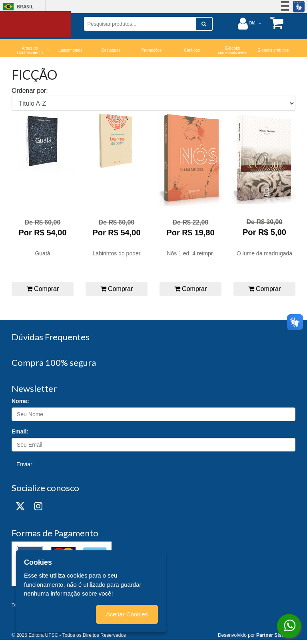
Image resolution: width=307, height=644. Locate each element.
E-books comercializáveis (232, 50)
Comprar (43, 289)
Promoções (152, 50)
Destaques (111, 50)
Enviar (24, 464)
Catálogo (192, 50)
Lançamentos (70, 50)
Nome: (20, 401)
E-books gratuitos (273, 50)
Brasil (17, 7)
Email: (20, 431)
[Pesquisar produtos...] (140, 24)
